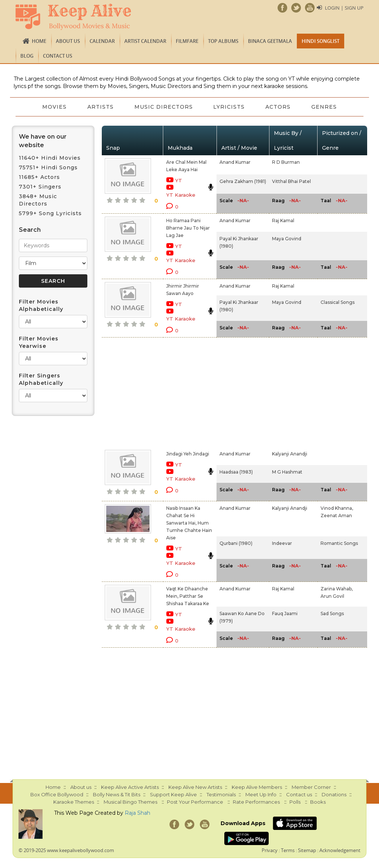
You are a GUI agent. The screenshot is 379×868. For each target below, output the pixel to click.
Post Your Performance (195, 802)
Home (39, 41)
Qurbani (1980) (236, 543)
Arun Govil (332, 596)
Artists (100, 107)
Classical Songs (338, 302)
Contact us (58, 56)
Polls (295, 802)
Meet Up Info (261, 794)
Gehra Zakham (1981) (243, 181)
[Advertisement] (181, 392)
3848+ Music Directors (38, 200)
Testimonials (221, 794)
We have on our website (43, 141)
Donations (334, 794)
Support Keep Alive (173, 794)
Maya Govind (287, 239)
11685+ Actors (39, 177)
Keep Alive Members (257, 787)
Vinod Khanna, (337, 508)
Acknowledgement (340, 850)
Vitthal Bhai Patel (291, 181)
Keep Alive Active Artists (130, 787)
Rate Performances (256, 802)
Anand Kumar (235, 162)
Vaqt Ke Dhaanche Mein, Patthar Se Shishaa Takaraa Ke (188, 596)
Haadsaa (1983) (236, 472)
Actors (278, 107)
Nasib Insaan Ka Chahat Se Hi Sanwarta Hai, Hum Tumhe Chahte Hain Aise (189, 523)
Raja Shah (137, 813)
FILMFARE (187, 41)
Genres (324, 107)
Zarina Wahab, (337, 589)
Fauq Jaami (285, 613)
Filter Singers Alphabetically (41, 379)
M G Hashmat (287, 472)
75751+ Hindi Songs (48, 167)
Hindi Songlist (321, 41)
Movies (54, 107)
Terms (288, 850)
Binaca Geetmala (270, 41)
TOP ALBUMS (223, 41)
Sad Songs (332, 613)
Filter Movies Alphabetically (41, 305)
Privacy (270, 850)
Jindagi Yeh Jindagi (188, 454)
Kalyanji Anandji (290, 454)
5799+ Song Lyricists (50, 213)
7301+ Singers (40, 187)
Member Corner (311, 787)
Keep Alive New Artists (195, 787)
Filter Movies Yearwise (39, 342)
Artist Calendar (145, 41)
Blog (27, 56)
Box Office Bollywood (57, 794)
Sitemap (307, 850)
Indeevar (282, 543)
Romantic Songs (339, 543)
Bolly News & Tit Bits (117, 794)
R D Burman (286, 162)
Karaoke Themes (74, 802)
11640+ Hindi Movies (50, 158)
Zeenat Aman (336, 516)
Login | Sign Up (344, 8)
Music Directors (164, 107)
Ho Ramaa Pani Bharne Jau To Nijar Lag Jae (188, 228)
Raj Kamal (283, 221)
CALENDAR (102, 41)
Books (318, 802)
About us (68, 41)
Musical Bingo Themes (130, 802)
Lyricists (229, 107)
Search (30, 230)
